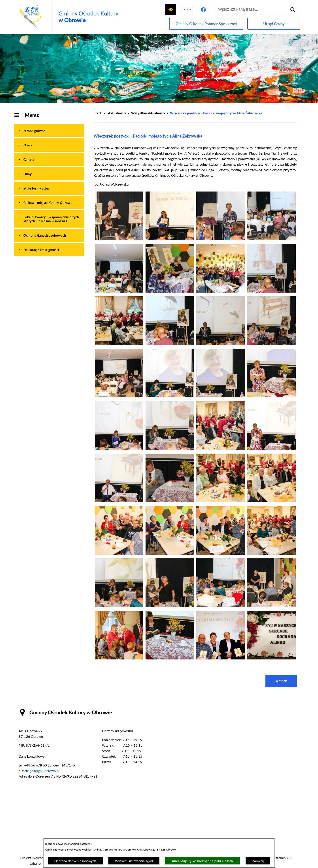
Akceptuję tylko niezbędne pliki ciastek (203, 861)
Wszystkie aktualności (148, 113)
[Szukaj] (293, 10)
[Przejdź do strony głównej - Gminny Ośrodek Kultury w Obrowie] (68, 17)
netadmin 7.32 (283, 858)
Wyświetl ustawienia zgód (134, 861)
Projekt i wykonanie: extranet (35, 861)
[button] (119, 239)
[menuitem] (49, 131)
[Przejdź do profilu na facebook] (203, 10)
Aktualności (117, 113)
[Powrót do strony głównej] (97, 113)
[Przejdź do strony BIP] (187, 10)
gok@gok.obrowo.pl (44, 771)
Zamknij (258, 861)
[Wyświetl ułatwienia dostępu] (171, 10)
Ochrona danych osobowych (75, 861)
